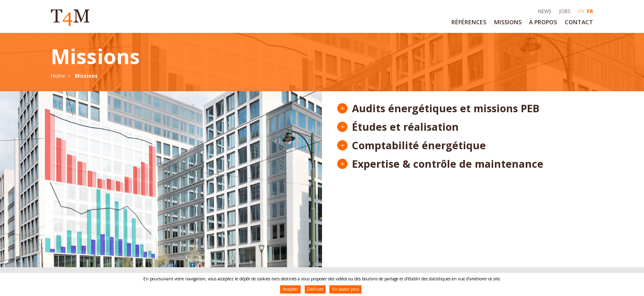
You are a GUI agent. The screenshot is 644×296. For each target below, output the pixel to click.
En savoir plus (346, 289)
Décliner (315, 289)
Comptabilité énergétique (419, 145)
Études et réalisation (405, 127)
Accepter (290, 289)
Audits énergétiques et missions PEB (446, 108)
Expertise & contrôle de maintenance (448, 164)
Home (58, 76)
